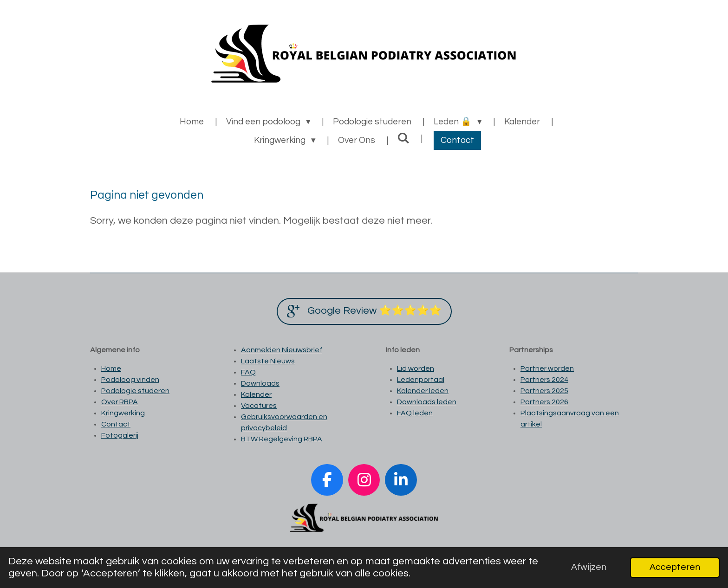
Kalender (256, 394)
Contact (116, 424)
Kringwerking (123, 413)
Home (111, 368)
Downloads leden (427, 402)
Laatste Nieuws (268, 361)
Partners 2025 (544, 391)
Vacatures (259, 406)
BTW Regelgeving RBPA (282, 439)
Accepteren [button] (675, 567)
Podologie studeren (135, 391)
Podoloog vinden (130, 380)
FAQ (248, 372)
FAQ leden (415, 413)
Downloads (260, 383)
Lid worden (416, 368)
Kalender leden (423, 391)
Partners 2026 (544, 402)
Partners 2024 (544, 380)
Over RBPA (120, 402)
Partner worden (547, 368)
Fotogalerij (120, 435)
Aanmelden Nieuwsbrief (282, 350)
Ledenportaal (421, 380)
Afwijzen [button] (589, 567)
